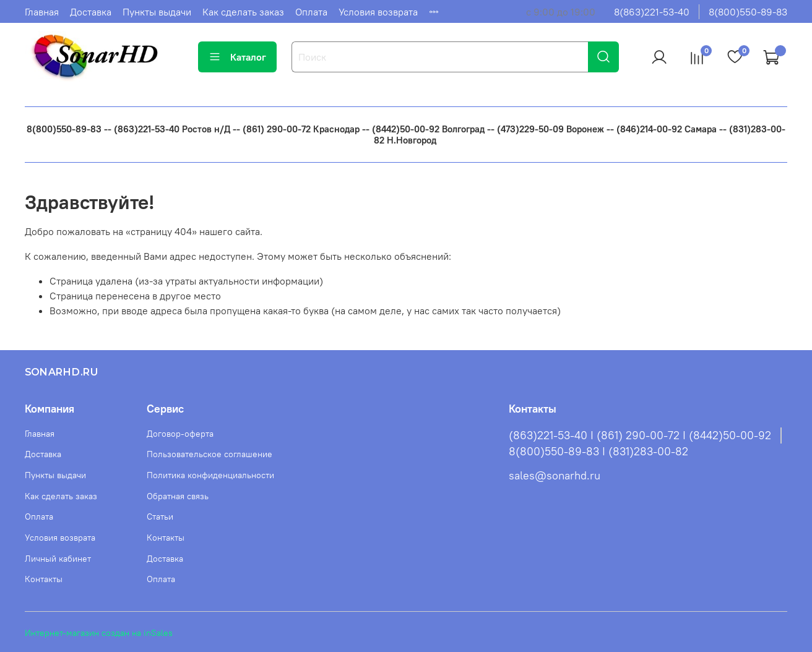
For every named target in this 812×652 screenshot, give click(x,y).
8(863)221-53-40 (652, 12)
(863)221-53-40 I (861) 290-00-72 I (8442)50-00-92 (640, 435)
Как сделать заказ (243, 12)
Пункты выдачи (157, 12)
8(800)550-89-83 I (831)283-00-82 (598, 452)
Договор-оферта (180, 434)
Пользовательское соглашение (209, 454)
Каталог (237, 57)
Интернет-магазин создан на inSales (99, 633)
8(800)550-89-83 (748, 12)
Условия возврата (378, 12)
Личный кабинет (58, 559)
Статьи (160, 517)
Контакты (44, 579)
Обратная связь (178, 496)
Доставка (91, 12)
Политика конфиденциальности (210, 475)
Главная (42, 12)
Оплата (311, 12)
